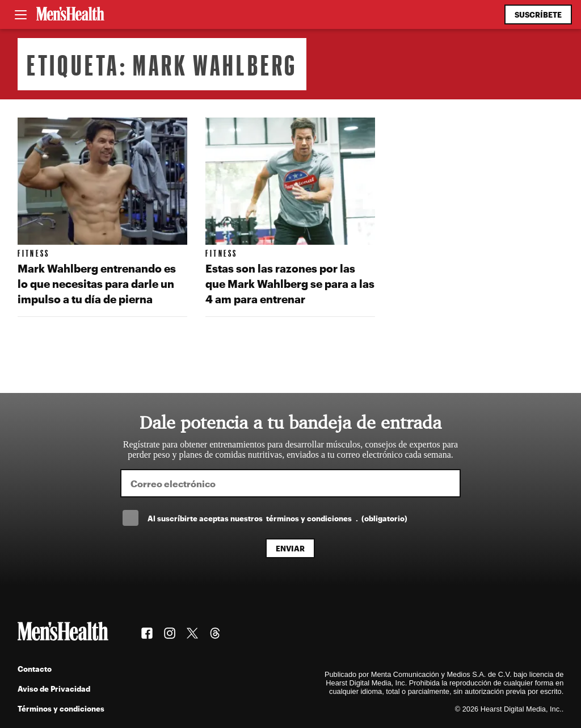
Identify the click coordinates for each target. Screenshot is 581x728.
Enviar (290, 548)
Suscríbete (538, 14)
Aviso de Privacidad (54, 689)
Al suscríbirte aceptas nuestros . (277, 518)
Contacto (35, 669)
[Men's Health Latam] (70, 15)
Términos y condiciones (61, 708)
